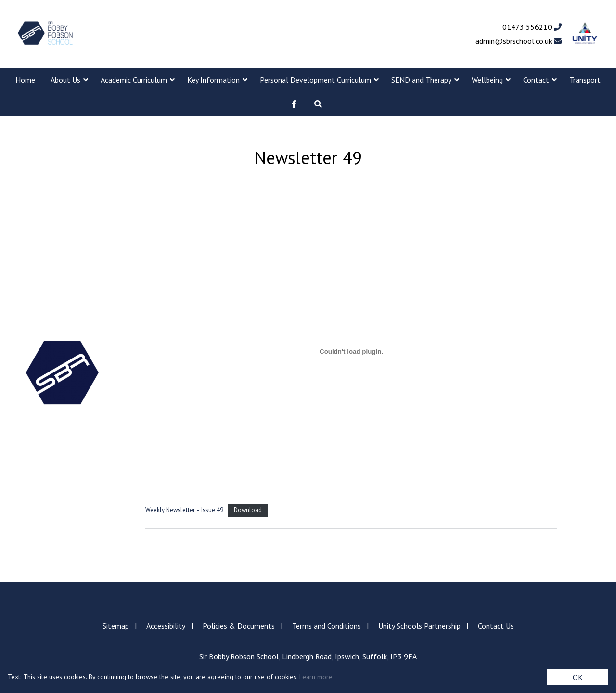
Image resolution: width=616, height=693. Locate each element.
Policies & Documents (239, 626)
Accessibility (166, 626)
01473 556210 (532, 27)
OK (578, 677)
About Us (65, 80)
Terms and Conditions (327, 626)
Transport (585, 80)
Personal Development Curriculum (315, 80)
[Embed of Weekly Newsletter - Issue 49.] (352, 351)
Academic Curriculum (134, 80)
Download (248, 510)
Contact (536, 80)
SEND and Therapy (421, 80)
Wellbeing (487, 80)
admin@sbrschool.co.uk (519, 41)
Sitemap (116, 626)
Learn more (316, 677)
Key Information (213, 80)
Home (25, 80)
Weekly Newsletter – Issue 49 (184, 510)
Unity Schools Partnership (419, 626)
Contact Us (496, 626)
